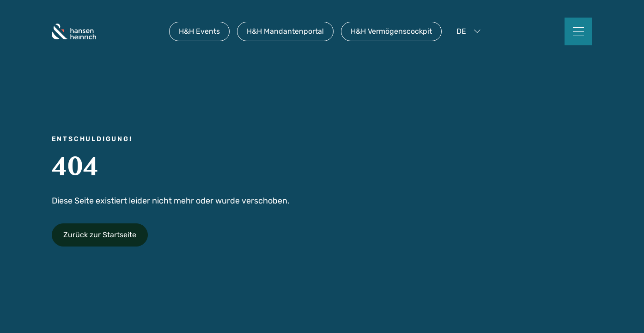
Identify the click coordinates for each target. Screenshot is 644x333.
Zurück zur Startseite (100, 235)
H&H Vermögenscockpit (391, 31)
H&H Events (199, 31)
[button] (471, 31)
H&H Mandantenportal (285, 31)
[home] (74, 31)
